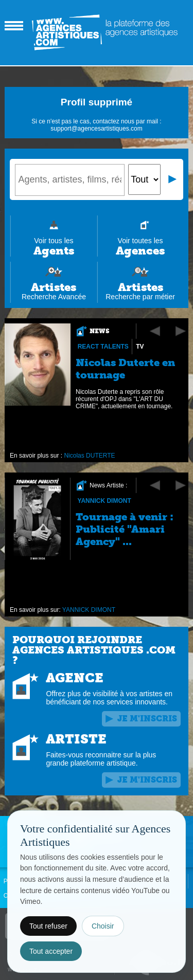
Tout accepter (51, 951)
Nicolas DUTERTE (90, 456)
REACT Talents (103, 347)
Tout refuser (48, 926)
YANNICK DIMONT (104, 501)
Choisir (103, 926)
